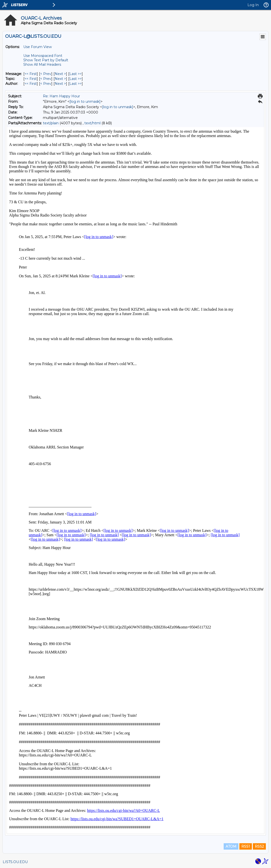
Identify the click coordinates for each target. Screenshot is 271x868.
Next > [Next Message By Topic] (60, 79)
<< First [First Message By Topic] (31, 79)
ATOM (231, 846)
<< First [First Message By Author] (31, 84)
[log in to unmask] (85, 102)
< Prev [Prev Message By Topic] (46, 79)
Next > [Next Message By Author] (60, 84)
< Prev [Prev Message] (46, 74)
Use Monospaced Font (43, 56)
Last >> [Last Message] (76, 74)
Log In (253, 5)
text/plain (51, 123)
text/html (92, 123)
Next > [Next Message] (60, 74)
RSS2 (259, 846)
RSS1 (246, 846)
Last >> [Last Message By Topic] (76, 79)
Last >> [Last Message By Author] (76, 84)
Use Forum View (38, 47)
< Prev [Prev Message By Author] (46, 84)
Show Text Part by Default (46, 60)
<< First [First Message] (31, 74)
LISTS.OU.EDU (15, 862)
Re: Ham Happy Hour (61, 96)
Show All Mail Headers (42, 64)
